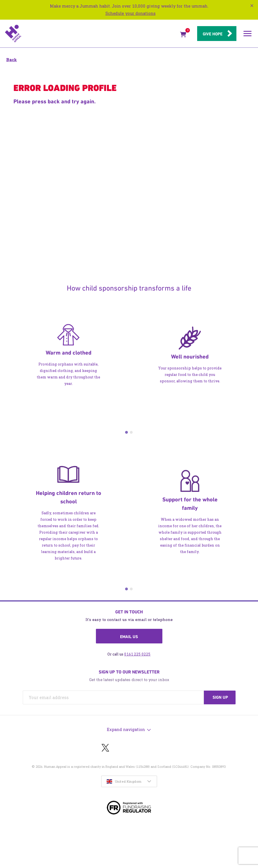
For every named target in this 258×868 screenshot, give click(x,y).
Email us (129, 637)
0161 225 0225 (137, 654)
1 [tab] (126, 432)
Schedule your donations (131, 13)
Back (11, 60)
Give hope (213, 34)
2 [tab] (131, 432)
